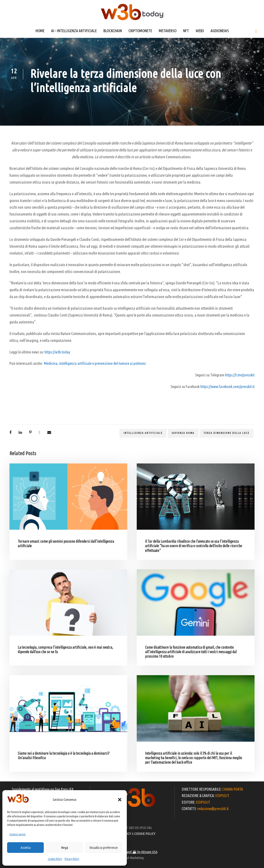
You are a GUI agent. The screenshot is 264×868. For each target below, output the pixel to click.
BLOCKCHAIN (113, 31)
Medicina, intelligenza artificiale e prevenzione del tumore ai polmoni (95, 363)
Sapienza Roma (183, 433)
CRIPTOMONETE (140, 31)
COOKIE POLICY (145, 834)
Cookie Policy (55, 859)
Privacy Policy (72, 859)
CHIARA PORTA (233, 789)
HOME (40, 31)
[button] (120, 800)
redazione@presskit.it (213, 809)
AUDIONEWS (220, 31)
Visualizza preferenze (104, 848)
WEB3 (200, 31)
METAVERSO (168, 31)
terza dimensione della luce (227, 433)
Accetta (26, 848)
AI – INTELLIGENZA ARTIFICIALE (74, 31)
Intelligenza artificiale (143, 433)
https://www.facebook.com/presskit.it (227, 386)
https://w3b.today (57, 352)
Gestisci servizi (18, 834)
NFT (186, 31)
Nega (65, 848)
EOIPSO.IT (222, 796)
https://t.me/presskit (240, 375)
